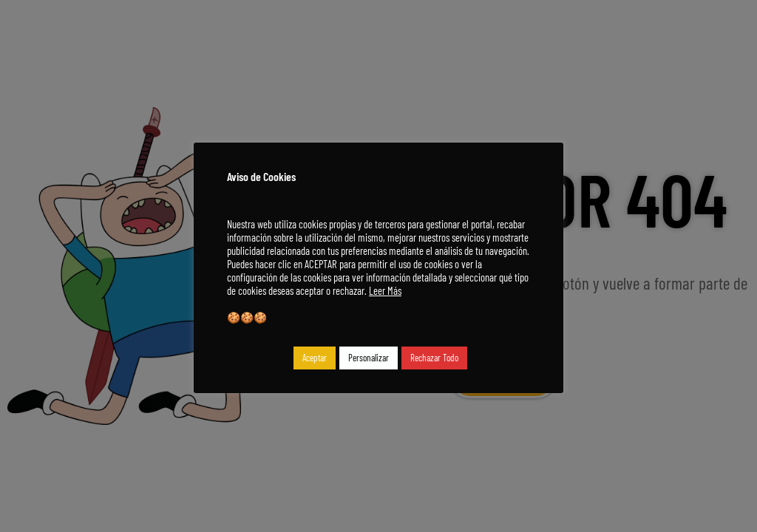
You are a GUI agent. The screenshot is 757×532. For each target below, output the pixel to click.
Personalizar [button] (369, 358)
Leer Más (385, 290)
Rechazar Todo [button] (434, 358)
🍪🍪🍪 (247, 317)
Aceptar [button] (315, 358)
